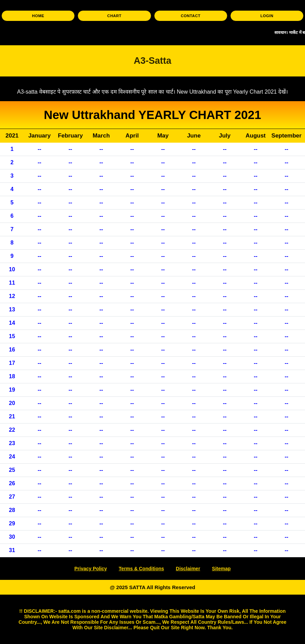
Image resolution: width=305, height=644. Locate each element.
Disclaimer (188, 569)
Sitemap (221, 569)
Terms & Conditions (141, 569)
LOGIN (267, 16)
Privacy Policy (91, 569)
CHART (115, 16)
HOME (38, 16)
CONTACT (191, 16)
